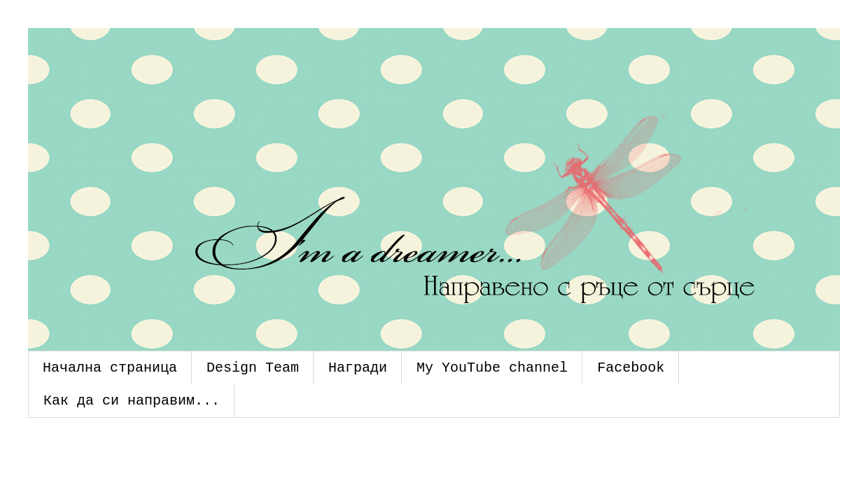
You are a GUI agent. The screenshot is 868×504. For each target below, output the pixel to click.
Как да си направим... (132, 401)
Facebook (631, 368)
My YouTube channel (492, 368)
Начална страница (110, 368)
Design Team (253, 368)
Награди (358, 368)
